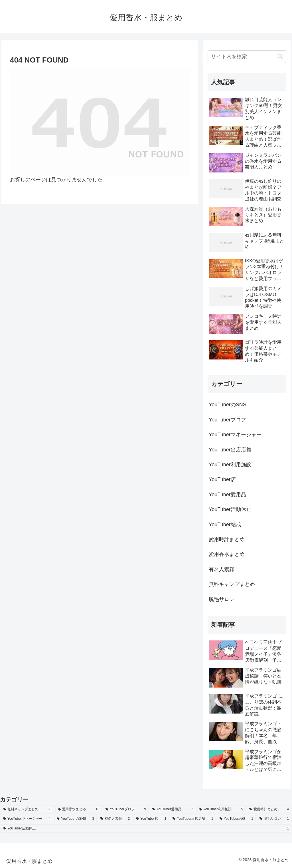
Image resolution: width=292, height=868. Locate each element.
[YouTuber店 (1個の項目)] (151, 819)
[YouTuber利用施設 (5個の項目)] (221, 809)
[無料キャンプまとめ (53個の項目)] (27, 809)
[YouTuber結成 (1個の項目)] (236, 819)
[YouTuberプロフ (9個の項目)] (126, 809)
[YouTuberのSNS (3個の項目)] (75, 819)
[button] (280, 56)
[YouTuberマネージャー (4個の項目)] (27, 819)
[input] (247, 57)
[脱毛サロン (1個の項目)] (274, 819)
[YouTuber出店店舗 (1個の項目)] (193, 819)
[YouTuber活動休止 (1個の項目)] (146, 829)
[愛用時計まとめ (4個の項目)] (269, 809)
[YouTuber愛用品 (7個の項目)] (173, 809)
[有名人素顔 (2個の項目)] (115, 819)
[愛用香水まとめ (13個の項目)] (79, 809)
